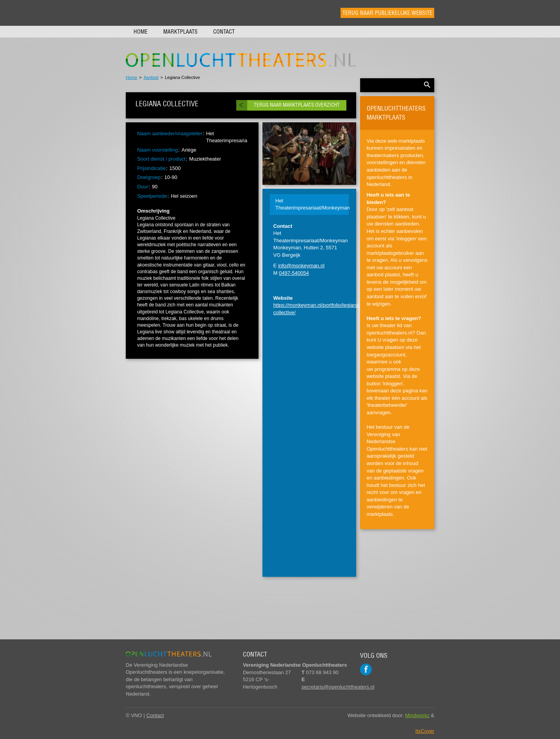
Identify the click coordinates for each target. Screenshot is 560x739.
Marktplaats (180, 32)
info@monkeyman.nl (301, 266)
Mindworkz (417, 715)
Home (141, 32)
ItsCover (425, 731)
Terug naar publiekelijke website (387, 13)
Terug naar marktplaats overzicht (297, 105)
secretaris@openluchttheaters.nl (338, 687)
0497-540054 (294, 273)
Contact (224, 32)
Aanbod (151, 77)
